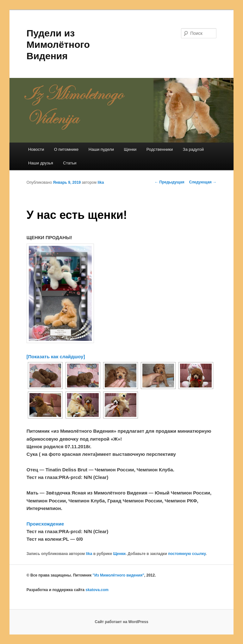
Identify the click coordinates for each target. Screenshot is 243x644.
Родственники (160, 149)
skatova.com (97, 590)
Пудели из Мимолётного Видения (58, 45)
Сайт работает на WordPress (121, 622)
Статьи (70, 163)
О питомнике (66, 149)
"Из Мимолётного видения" (118, 575)
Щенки (130, 149)
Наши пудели (101, 149)
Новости (36, 149)
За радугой (193, 149)
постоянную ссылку (187, 554)
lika (101, 182)
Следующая (203, 182)
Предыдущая (169, 182)
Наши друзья (41, 163)
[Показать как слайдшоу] (56, 357)
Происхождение (45, 524)
